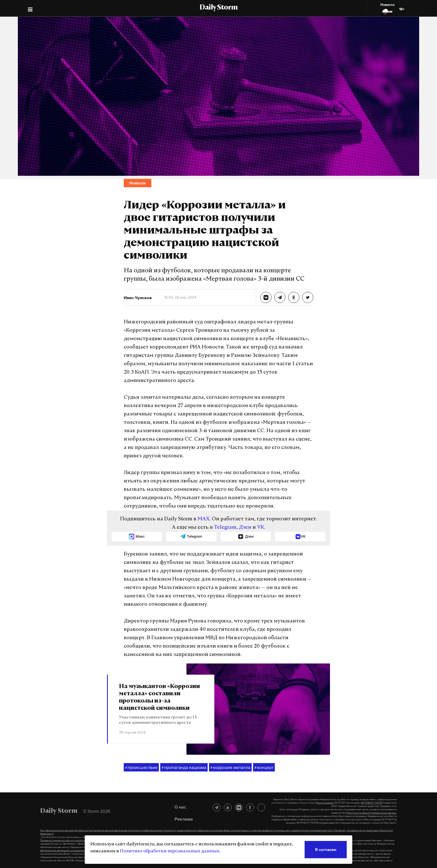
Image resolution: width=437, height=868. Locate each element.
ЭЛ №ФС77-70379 (372, 803)
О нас (180, 807)
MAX (204, 519)
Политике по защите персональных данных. (372, 813)
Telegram (225, 527)
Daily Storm (219, 8)
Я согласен (326, 849)
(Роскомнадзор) (325, 803)
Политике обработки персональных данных (170, 851)
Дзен (245, 527)
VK (261, 527)
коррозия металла (230, 768)
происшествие (141, 768)
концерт (264, 768)
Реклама (184, 819)
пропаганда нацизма (184, 768)
